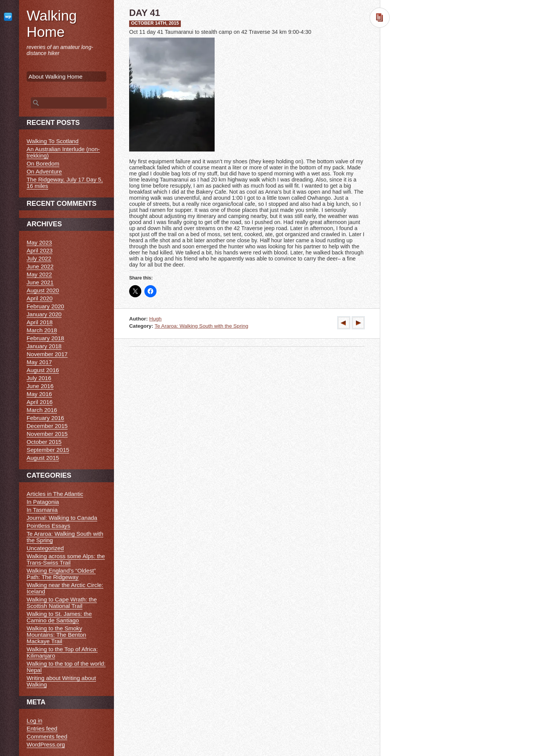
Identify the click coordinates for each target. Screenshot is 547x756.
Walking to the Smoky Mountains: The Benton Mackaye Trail (56, 635)
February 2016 (45, 418)
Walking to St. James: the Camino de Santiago (59, 617)
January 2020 (44, 314)
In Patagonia (43, 502)
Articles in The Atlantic (55, 494)
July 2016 (39, 378)
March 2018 (42, 330)
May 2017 (39, 362)
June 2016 (40, 386)
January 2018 (44, 346)
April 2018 (40, 322)
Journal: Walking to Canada (62, 518)
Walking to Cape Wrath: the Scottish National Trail (62, 603)
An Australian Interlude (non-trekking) (63, 152)
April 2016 (40, 402)
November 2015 (47, 434)
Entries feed (42, 728)
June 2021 (40, 282)
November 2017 (47, 354)
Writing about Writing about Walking (61, 681)
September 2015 (48, 450)
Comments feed (47, 736)
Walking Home (52, 24)
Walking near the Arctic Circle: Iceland (65, 588)
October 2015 (44, 442)
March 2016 (42, 410)
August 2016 (43, 370)
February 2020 (45, 306)
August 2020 (43, 290)
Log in (34, 720)
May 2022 (39, 274)
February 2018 (45, 338)
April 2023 (40, 250)
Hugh (156, 319)
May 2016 (39, 394)
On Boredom (43, 163)
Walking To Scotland (53, 141)
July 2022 (39, 258)
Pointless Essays (48, 526)
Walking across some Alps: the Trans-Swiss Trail (66, 559)
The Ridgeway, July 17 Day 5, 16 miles (65, 183)
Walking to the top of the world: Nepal (66, 667)
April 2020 (40, 298)
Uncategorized (45, 548)
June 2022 (40, 266)
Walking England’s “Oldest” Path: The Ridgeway (61, 574)
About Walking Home (55, 77)
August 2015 (43, 458)
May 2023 (39, 242)
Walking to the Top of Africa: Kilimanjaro (62, 652)
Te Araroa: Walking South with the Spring (202, 326)
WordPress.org (46, 744)
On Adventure (44, 171)
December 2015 (47, 426)
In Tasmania (42, 510)
